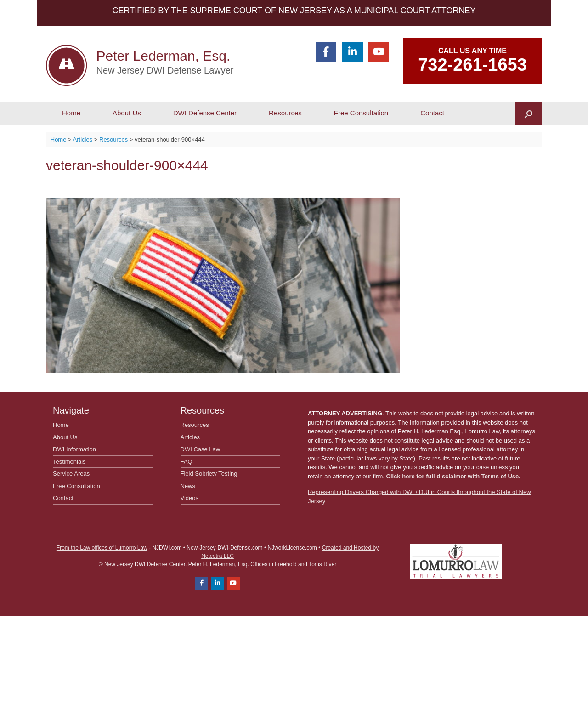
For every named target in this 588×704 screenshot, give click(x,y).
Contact (432, 113)
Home (71, 113)
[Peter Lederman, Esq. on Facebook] (326, 52)
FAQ (187, 462)
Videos (190, 498)
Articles (190, 437)
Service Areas (71, 474)
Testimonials (69, 462)
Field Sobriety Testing (209, 474)
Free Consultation (361, 113)
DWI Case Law (201, 449)
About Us (127, 113)
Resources (285, 113)
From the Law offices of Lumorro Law (102, 548)
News (188, 486)
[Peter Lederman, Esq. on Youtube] (379, 52)
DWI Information (74, 449)
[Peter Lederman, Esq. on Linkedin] (352, 52)
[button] (529, 114)
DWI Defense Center (205, 113)
